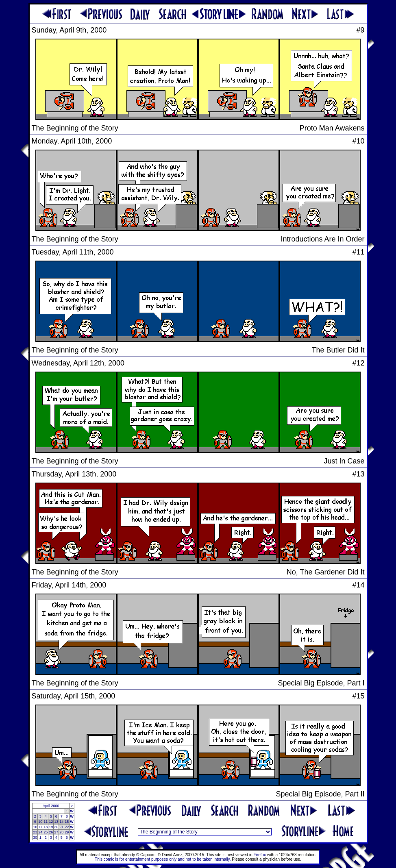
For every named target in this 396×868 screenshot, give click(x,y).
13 (56, 822)
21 (61, 827)
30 (35, 838)
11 (46, 822)
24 (40, 832)
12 (51, 822)
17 (40, 827)
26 (51, 832)
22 (67, 827)
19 (51, 827)
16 (35, 827)
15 (67, 822)
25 (46, 832)
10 (40, 822)
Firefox (260, 855)
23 (35, 832)
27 (56, 832)
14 (61, 822)
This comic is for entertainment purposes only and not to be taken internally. (163, 859)
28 (61, 832)
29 (67, 832)
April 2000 (51, 806)
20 (56, 827)
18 (46, 827)
